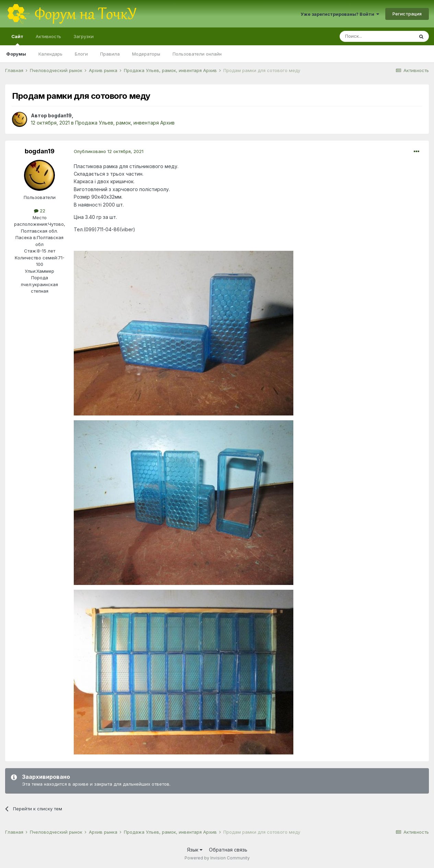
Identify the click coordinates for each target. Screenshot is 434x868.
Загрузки (84, 36)
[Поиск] (377, 36)
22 (40, 211)
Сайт (17, 39)
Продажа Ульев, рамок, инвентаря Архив (125, 123)
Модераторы (146, 54)
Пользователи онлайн (197, 54)
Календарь (50, 54)
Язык (195, 850)
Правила (110, 54)
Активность (48, 36)
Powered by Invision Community (217, 858)
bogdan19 (60, 115)
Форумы (16, 54)
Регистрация (407, 14)
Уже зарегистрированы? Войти (340, 14)
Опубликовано (109, 151)
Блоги (81, 54)
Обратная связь (228, 850)
